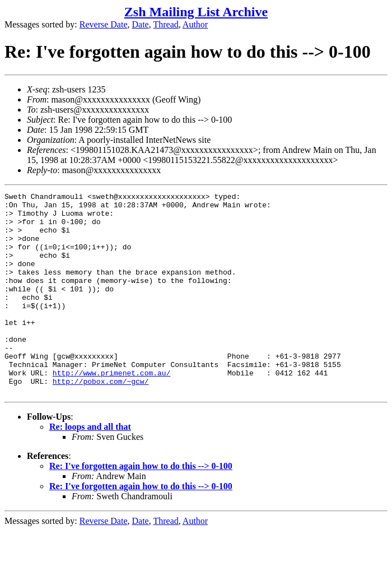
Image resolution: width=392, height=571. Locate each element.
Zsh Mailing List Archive (196, 12)
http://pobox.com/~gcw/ (101, 420)
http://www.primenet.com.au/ (112, 410)
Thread (165, 24)
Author (195, 24)
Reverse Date (104, 24)
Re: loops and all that (90, 467)
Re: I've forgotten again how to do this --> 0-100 (141, 506)
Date (141, 24)
